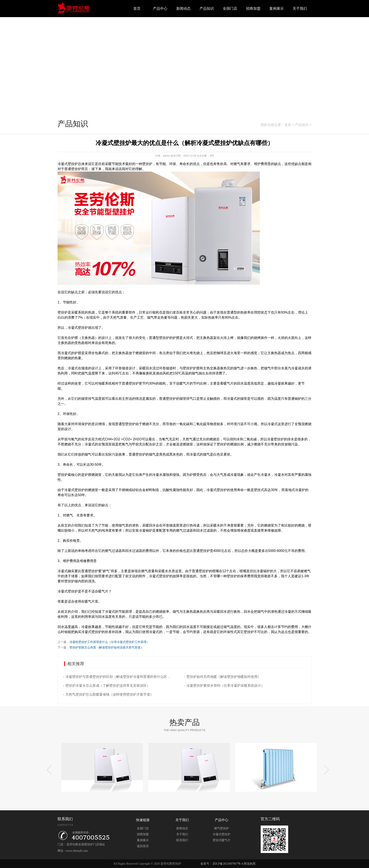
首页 (137, 9)
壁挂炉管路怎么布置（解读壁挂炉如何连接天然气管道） (106, 647)
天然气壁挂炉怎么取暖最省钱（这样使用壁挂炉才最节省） (109, 694)
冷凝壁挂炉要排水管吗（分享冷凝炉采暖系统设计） (225, 686)
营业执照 (250, 864)
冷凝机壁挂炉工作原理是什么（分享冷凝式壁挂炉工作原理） (109, 642)
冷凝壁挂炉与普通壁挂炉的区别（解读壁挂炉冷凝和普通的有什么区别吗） (119, 677)
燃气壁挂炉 (222, 828)
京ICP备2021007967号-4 (228, 864)
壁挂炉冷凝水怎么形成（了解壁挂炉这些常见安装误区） (108, 686)
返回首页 (143, 846)
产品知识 (207, 9)
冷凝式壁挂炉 (222, 834)
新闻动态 (183, 9)
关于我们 (300, 9)
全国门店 (230, 9)
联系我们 (182, 840)
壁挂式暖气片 (222, 840)
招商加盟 (253, 9)
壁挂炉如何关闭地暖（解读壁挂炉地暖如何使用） (224, 677)
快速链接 (143, 820)
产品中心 (160, 9)
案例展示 (277, 9)
